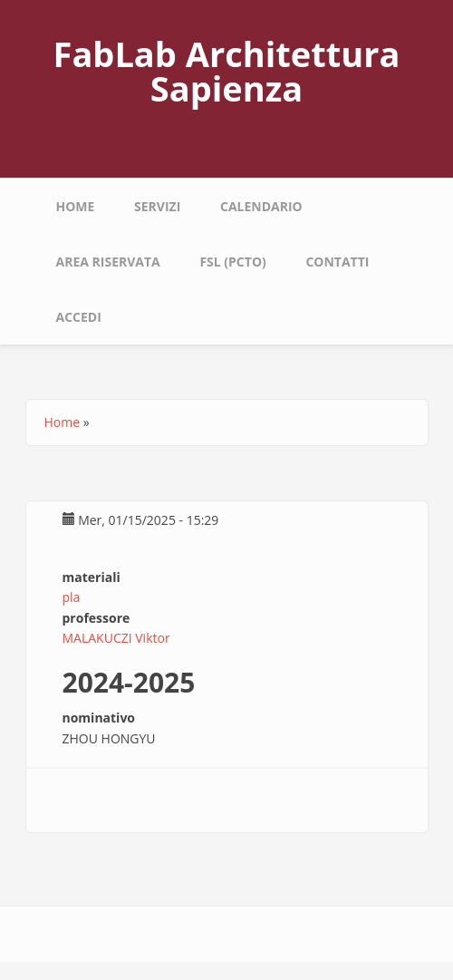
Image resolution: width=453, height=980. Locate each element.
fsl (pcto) (232, 262)
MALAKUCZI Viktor (116, 638)
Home (76, 206)
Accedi (79, 317)
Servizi (157, 206)
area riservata (108, 262)
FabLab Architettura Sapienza (227, 71)
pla (72, 597)
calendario (261, 206)
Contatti (337, 262)
